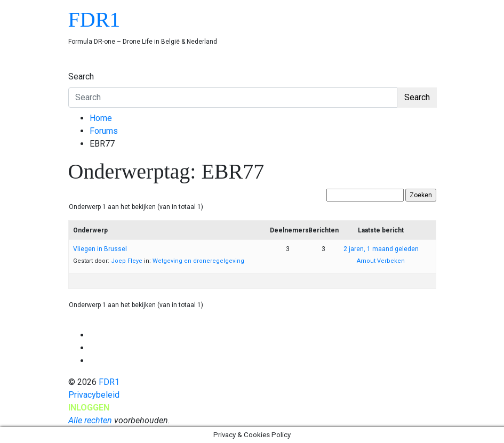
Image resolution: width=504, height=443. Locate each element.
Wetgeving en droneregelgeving (198, 261)
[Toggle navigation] (75, 67)
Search (81, 76)
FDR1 (94, 19)
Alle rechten (90, 420)
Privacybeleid (94, 395)
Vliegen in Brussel (100, 249)
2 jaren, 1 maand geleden (381, 249)
